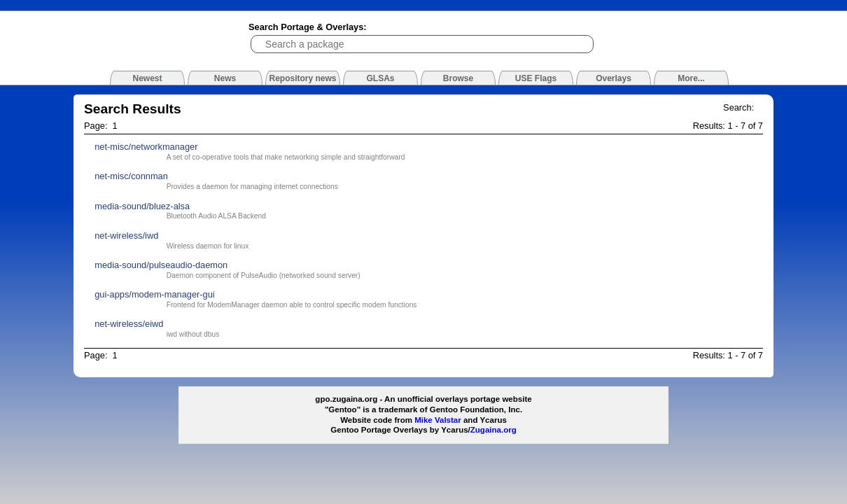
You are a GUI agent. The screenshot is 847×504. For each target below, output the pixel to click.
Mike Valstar (438, 420)
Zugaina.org (493, 430)
